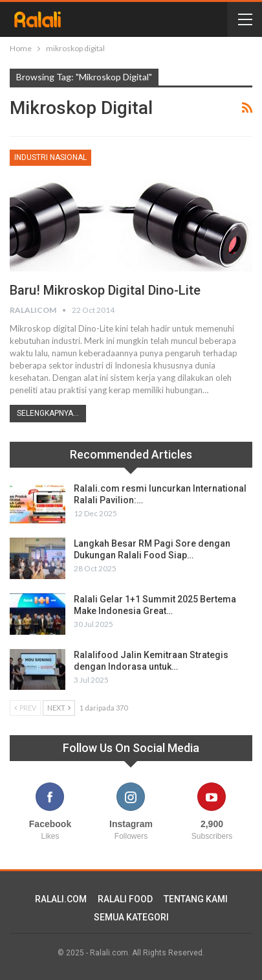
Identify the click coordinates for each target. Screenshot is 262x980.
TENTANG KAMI (196, 899)
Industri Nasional (50, 157)
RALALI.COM (61, 899)
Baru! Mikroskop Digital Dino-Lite (105, 290)
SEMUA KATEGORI (131, 917)
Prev (25, 708)
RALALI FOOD (125, 899)
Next (59, 708)
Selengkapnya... (48, 413)
